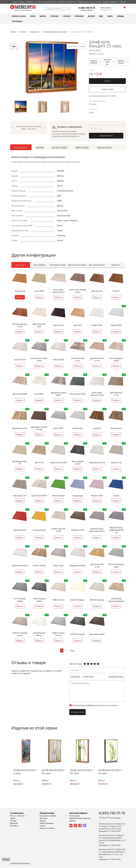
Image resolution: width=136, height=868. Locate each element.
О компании (17, 813)
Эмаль (110, 16)
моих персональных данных (107, 705)
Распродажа (17, 21)
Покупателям (71, 2)
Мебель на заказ (19, 16)
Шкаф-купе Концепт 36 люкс (53, 772)
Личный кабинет (78, 813)
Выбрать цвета (107, 89)
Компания (30, 2)
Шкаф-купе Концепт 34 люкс (110, 772)
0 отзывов (100, 54)
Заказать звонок (87, 10)
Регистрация (74, 816)
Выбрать (39, 297)
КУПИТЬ (107, 81)
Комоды (121, 16)
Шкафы (43, 16)
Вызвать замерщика (110, 2)
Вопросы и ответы (47, 828)
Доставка (43, 818)
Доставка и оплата (49, 2)
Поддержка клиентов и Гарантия (89, 2)
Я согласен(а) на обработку (96, 705)
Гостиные (54, 16)
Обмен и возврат (47, 823)
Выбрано (20, 297)
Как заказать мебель (48, 816)
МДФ (101, 16)
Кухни (33, 16)
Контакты (122, 2)
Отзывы (38, 2)
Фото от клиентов (17, 816)
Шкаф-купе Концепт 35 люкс (82, 772)
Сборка (43, 821)
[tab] (21, 148)
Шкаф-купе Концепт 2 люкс (25, 772)
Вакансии (14, 823)
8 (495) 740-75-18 (87, 8)
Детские (91, 16)
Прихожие (79, 16)
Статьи (42, 826)
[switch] (71, 705)
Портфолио (61, 2)
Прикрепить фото (116, 677)
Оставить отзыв (77, 712)
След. (72, 650)
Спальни (67, 16)
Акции (15, 2)
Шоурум (22, 2)
